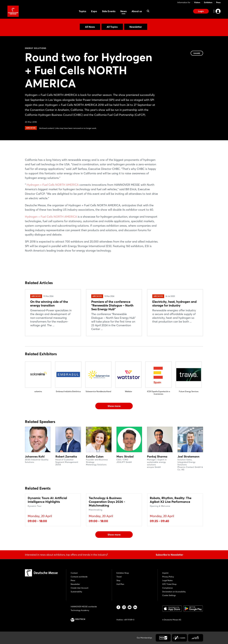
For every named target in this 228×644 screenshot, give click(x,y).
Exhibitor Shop (123, 573)
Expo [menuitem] (94, 11)
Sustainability (76, 592)
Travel (119, 577)
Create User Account (80, 588)
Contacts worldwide (79, 577)
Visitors (197, 2)
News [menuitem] (123, 11)
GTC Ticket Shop (169, 584)
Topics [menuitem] (82, 11)
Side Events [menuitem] (109, 11)
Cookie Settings (169, 595)
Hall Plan (120, 584)
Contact (74, 573)
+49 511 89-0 (129, 620)
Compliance (167, 588)
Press (218, 2)
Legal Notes (167, 580)
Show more (114, 406)
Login (201, 11)
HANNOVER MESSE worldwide (84, 607)
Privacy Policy (168, 577)
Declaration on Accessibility (174, 592)
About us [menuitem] (137, 11)
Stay (118, 580)
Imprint (165, 573)
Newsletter (136, 27)
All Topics (112, 27)
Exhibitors (208, 2)
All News (90, 27)
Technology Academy (80, 610)
